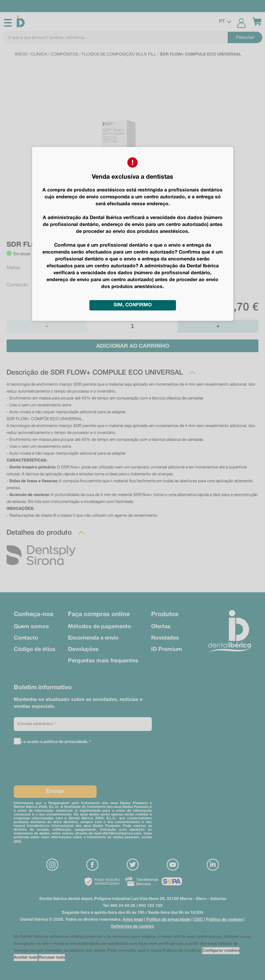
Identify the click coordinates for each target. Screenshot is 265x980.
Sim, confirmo (133, 305)
